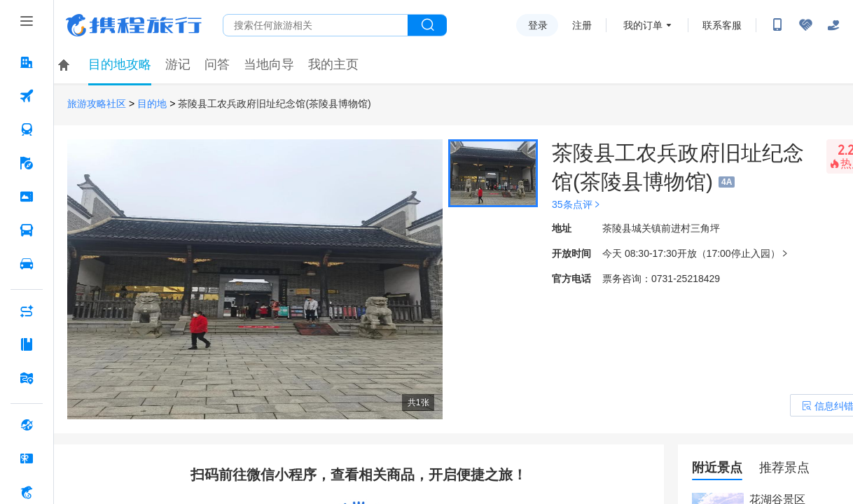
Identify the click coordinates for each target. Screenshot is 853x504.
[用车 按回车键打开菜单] (27, 264)
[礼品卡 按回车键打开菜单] (27, 458)
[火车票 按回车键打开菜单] (27, 129)
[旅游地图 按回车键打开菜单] (27, 378)
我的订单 (643, 25)
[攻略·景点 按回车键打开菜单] (27, 344)
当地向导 (269, 64)
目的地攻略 (120, 64)
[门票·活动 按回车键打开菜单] (27, 197)
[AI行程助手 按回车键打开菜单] (27, 311)
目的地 (152, 104)
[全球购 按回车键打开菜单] (27, 425)
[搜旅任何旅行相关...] (315, 25)
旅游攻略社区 (97, 104)
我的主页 (333, 64)
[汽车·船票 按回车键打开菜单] (27, 230)
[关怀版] (833, 25)
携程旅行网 (134, 25)
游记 (178, 64)
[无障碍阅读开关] (805, 25)
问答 (217, 64)
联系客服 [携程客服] (722, 25)
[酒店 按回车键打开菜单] (27, 62)
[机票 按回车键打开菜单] (27, 96)
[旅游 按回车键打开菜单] (27, 163)
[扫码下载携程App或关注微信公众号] (777, 25)
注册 (582, 25)
